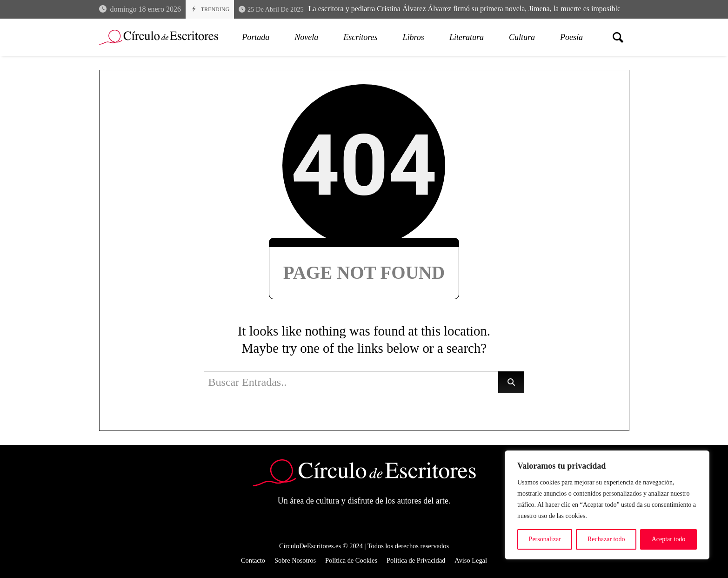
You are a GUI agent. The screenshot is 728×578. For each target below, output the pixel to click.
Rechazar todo (606, 539)
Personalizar (545, 539)
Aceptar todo (669, 539)
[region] (607, 505)
